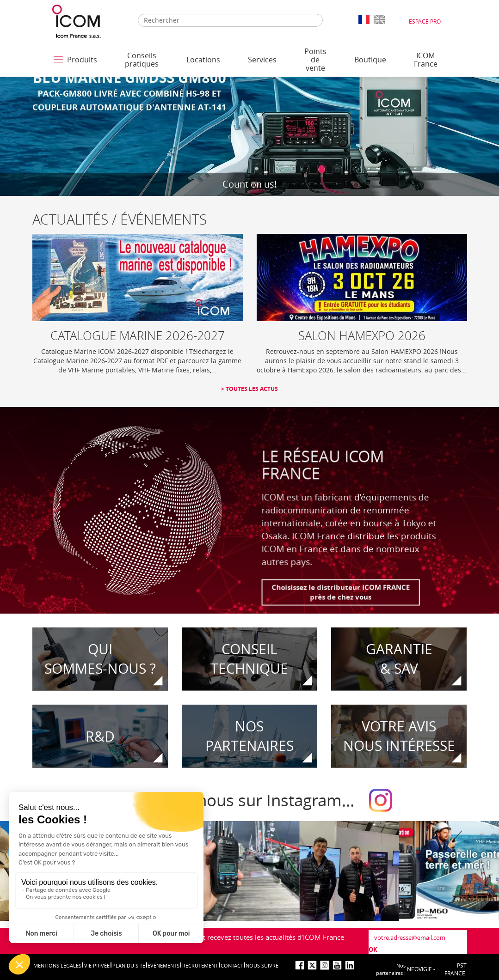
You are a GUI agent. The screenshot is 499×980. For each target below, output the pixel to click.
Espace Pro (425, 21)
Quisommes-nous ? (100, 659)
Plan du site (129, 965)
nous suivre (262, 965)
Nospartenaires (249, 736)
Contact (232, 965)
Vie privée (97, 965)
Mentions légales (57, 965)
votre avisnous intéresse (399, 736)
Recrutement (200, 965)
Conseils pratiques (142, 60)
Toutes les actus (251, 389)
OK (373, 950)
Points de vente (315, 60)
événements (163, 965)
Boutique (370, 60)
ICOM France (426, 60)
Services (262, 60)
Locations (203, 60)
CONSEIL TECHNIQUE (249, 659)
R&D (100, 736)
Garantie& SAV (399, 659)
